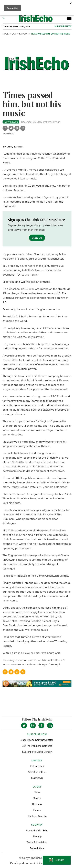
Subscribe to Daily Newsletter (37, 740)
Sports (37, 798)
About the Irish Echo (37, 831)
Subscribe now (63, 26)
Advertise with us (37, 772)
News (37, 792)
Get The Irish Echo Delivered (37, 746)
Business (37, 804)
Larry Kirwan (20, 34)
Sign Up (37, 238)
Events (37, 810)
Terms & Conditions (37, 842)
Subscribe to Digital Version (37, 752)
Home (6, 34)
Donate (60, 860)
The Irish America (37, 816)
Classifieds (37, 778)
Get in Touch (37, 766)
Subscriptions (37, 848)
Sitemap (37, 837)
